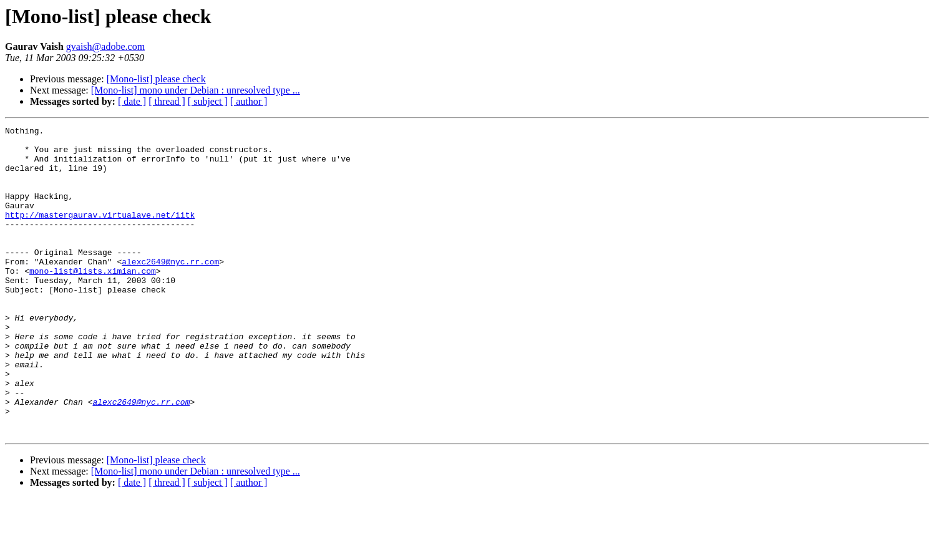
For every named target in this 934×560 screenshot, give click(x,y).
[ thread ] (167, 101)
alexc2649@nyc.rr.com (170, 289)
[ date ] (132, 101)
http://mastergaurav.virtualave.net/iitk (100, 233)
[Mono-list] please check (156, 79)
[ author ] (249, 101)
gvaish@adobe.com (105, 46)
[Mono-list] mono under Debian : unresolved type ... (196, 90)
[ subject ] (208, 101)
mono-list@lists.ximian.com (93, 301)
